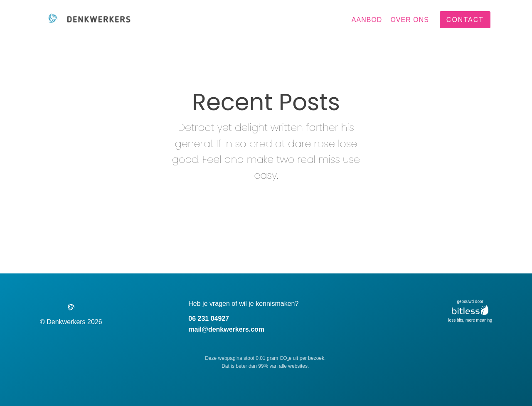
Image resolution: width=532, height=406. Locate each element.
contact (465, 20)
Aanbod (367, 20)
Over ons (409, 20)
